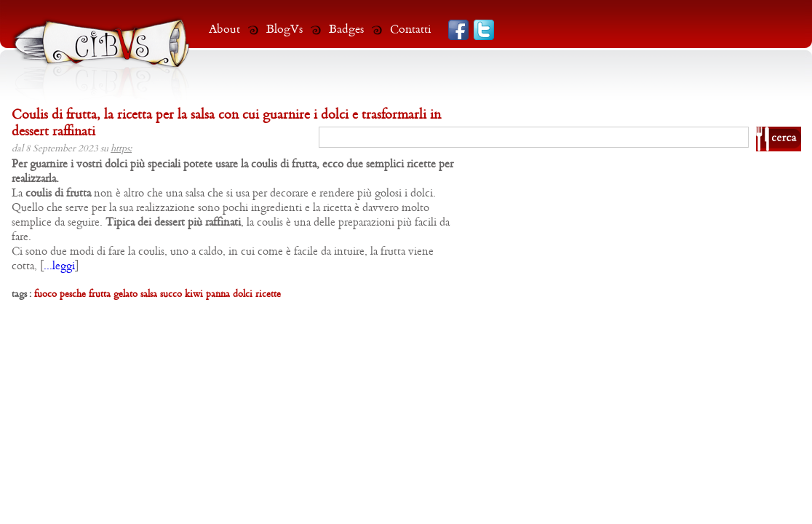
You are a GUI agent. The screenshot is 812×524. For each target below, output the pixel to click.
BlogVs (284, 29)
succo (171, 294)
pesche (73, 294)
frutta (100, 294)
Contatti (411, 29)
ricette (268, 294)
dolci (243, 294)
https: (121, 149)
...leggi (59, 266)
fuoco (45, 294)
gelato (126, 294)
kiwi (194, 294)
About (224, 29)
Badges (346, 29)
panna (218, 294)
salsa (149, 294)
